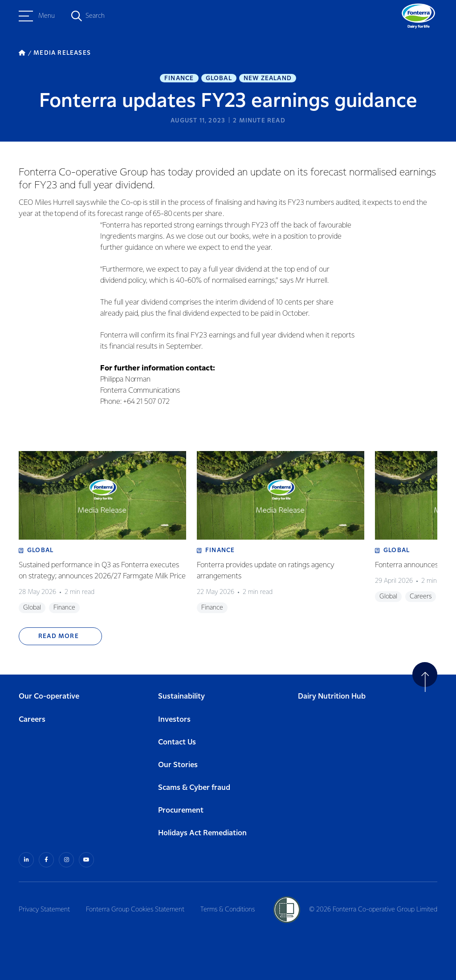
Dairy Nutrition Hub (332, 697)
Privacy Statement (44, 910)
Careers (32, 720)
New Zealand (268, 78)
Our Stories (178, 765)
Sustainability (181, 697)
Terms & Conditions (228, 910)
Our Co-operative (49, 697)
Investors (174, 720)
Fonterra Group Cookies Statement (135, 910)
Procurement (181, 811)
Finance (179, 78)
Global (219, 78)
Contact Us (177, 742)
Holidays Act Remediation (202, 833)
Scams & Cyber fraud (194, 788)
